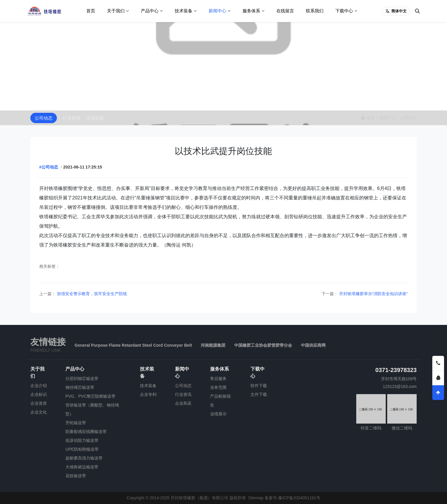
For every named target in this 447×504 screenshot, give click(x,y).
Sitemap (256, 498)
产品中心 (150, 11)
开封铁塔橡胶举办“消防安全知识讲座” (373, 294)
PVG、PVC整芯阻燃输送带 (90, 396)
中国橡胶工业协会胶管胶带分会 (263, 345)
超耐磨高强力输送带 (84, 458)
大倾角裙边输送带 (82, 467)
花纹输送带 (76, 476)
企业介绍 (39, 386)
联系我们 (315, 11)
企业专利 (148, 394)
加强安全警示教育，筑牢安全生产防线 (91, 294)
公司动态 (44, 118)
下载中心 (344, 11)
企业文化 (39, 412)
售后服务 (218, 379)
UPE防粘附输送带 (82, 449)
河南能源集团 (213, 345)
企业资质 (39, 403)
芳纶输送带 (76, 423)
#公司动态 (49, 167)
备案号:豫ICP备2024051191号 (292, 498)
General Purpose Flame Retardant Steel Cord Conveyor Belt (133, 345)
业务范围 (218, 387)
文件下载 (259, 394)
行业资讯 (72, 118)
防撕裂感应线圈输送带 (86, 432)
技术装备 (184, 11)
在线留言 (285, 11)
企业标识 (39, 394)
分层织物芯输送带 (82, 379)
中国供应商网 (313, 345)
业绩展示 (218, 414)
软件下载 (259, 386)
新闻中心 (217, 11)
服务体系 (251, 11)
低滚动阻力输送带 (82, 440)
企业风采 (95, 118)
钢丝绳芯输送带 (80, 387)
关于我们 (116, 11)
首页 (91, 11)
